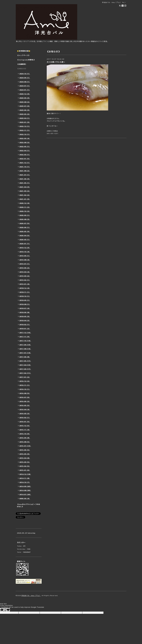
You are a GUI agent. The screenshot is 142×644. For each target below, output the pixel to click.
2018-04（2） (25, 320)
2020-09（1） (25, 215)
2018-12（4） (25, 288)
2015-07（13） (25, 446)
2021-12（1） (25, 163)
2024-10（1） (25, 74)
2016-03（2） (25, 414)
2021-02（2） (25, 195)
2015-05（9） (25, 454)
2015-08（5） (25, 442)
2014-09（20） (25, 486)
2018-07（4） (25, 308)
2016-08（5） (25, 393)
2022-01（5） (25, 159)
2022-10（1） (25, 134)
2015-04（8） (25, 458)
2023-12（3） (25, 94)
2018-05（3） (25, 316)
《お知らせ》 (22, 69)
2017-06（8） (25, 357)
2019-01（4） (25, 284)
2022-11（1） (25, 130)
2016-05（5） (25, 405)
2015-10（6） (25, 434)
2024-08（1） (25, 82)
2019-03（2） (25, 276)
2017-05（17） (25, 361)
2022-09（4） (25, 138)
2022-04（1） (25, 151)
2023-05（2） (25, 114)
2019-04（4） (25, 272)
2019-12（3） (25, 248)
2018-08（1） (25, 304)
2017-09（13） (25, 345)
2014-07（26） (25, 494)
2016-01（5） (25, 422)
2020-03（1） (25, 240)
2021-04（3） (25, 187)
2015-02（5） (25, 466)
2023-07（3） (25, 106)
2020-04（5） (25, 236)
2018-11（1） (25, 292)
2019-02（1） (25, 280)
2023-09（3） (25, 98)
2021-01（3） (25, 199)
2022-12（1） (25, 126)
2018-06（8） (25, 312)
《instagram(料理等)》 (26, 60)
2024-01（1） (25, 90)
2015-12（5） (25, 426)
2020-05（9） (25, 231)
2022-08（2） (25, 142)
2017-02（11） (25, 373)
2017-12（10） (25, 333)
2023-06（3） (25, 110)
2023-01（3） (25, 122)
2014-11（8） (25, 478)
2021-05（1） (25, 183)
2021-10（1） (25, 167)
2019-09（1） (25, 256)
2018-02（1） (25, 325)
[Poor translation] (7, 610)
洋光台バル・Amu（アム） (31, 596)
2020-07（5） (25, 223)
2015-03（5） (25, 462)
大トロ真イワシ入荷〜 (56, 62)
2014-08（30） (25, 490)
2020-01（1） (25, 244)
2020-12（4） (25, 203)
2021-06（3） (25, 179)
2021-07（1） (25, 175)
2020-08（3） (25, 219)
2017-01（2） (25, 377)
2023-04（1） (25, 118)
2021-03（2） (25, 191)
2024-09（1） (25, 78)
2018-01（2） (25, 329)
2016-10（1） (25, 389)
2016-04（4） (25, 409)
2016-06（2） (25, 401)
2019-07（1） (25, 264)
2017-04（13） (25, 365)
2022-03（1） (25, 155)
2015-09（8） (25, 438)
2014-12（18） (25, 474)
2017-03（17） (25, 369)
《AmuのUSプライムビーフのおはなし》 (29, 505)
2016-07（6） (25, 397)
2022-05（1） (25, 147)
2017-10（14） (25, 341)
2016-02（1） (25, 418)
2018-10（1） (25, 296)
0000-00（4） (25, 498)
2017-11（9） (25, 337)
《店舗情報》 (22, 64)
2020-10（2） (25, 211)
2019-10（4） (25, 252)
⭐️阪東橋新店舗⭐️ (24, 51)
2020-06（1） (25, 227)
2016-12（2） (25, 381)
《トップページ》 (23, 55)
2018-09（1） (25, 300)
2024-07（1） (25, 86)
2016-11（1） (25, 385)
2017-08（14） (25, 349)
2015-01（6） (25, 470)
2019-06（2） (25, 268)
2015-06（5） (25, 450)
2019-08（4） (25, 260)
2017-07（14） (25, 353)
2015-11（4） (25, 430)
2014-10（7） (25, 482)
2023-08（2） (25, 102)
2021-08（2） (25, 171)
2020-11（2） (25, 207)
